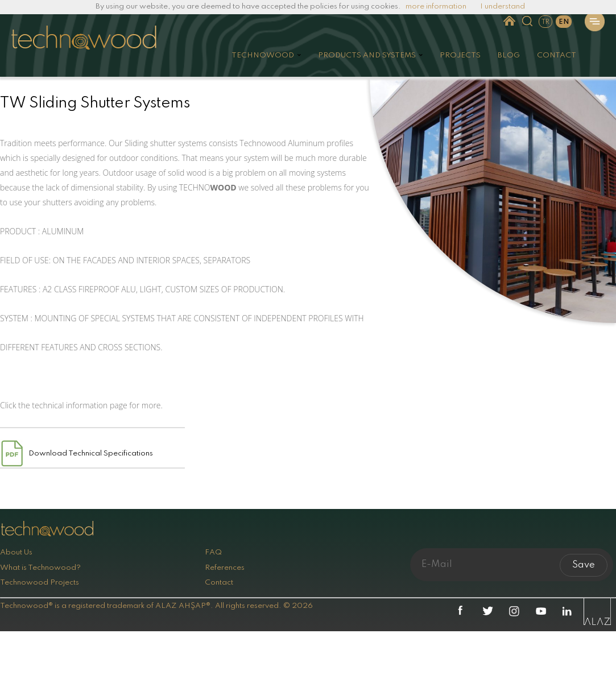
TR (545, 22)
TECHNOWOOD (263, 55)
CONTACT (557, 55)
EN (564, 22)
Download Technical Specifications (91, 454)
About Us (16, 552)
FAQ (213, 552)
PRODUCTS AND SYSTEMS (367, 55)
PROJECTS (460, 55)
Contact (219, 583)
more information (436, 7)
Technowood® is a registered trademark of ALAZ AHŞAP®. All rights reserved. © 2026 (156, 606)
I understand (503, 7)
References (225, 568)
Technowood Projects (40, 583)
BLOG (509, 55)
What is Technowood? (40, 568)
